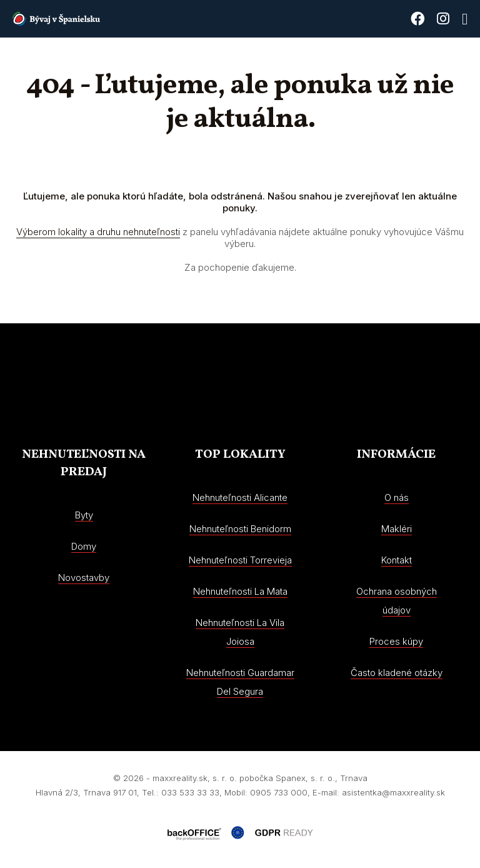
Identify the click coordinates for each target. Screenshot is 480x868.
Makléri (397, 529)
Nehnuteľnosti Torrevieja (240, 560)
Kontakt (397, 560)
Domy (84, 546)
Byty (84, 515)
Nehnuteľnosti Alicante (240, 497)
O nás (397, 497)
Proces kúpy (396, 641)
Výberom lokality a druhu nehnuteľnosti (98, 232)
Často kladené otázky (397, 673)
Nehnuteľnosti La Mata (240, 591)
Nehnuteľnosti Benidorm (240, 529)
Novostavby (84, 578)
